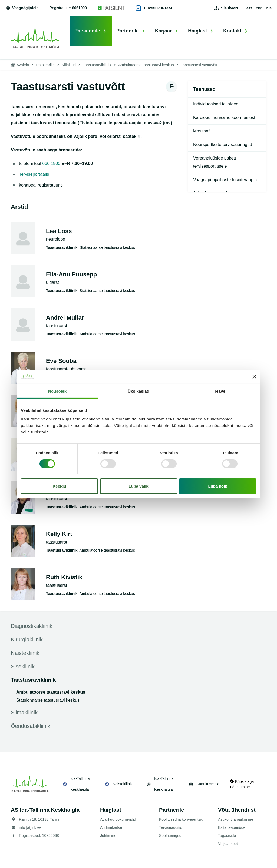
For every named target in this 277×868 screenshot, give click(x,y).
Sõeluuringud (170, 836)
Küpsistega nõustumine (242, 784)
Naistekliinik (123, 784)
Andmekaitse (111, 827)
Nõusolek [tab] (57, 391)
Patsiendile (45, 65)
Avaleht (23, 65)
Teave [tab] (220, 391)
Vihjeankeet (228, 844)
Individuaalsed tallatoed (216, 104)
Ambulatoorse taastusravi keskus (146, 65)
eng (259, 8)
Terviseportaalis (34, 174)
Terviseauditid (171, 827)
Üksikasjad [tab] (138, 391)
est (249, 8)
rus (269, 8)
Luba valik (138, 486)
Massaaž (202, 131)
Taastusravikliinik (97, 65)
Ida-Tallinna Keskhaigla (80, 784)
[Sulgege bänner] (254, 377)
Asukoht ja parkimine (236, 819)
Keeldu (59, 486)
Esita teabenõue (232, 827)
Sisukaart (230, 8)
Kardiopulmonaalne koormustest (224, 117)
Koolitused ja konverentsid (181, 819)
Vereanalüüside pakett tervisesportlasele (215, 162)
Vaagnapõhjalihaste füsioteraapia (225, 180)
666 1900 (51, 163)
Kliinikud (69, 65)
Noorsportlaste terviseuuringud (223, 145)
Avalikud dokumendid (118, 819)
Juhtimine (108, 836)
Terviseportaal (154, 8)
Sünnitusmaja (208, 784)
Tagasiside (227, 836)
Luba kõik (218, 486)
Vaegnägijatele (22, 8)
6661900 (79, 8)
